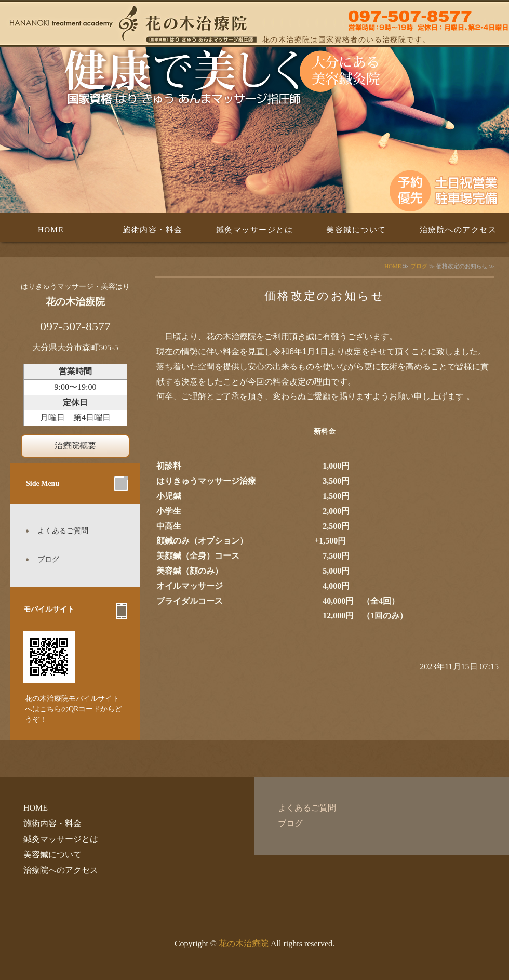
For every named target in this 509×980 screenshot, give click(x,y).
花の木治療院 (244, 943)
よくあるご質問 (63, 531)
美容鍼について (356, 230)
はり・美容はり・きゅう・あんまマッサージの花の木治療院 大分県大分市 (254, 23)
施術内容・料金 (153, 230)
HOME (51, 230)
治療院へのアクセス (458, 230)
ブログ (419, 266)
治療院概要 (75, 446)
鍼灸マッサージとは (255, 230)
